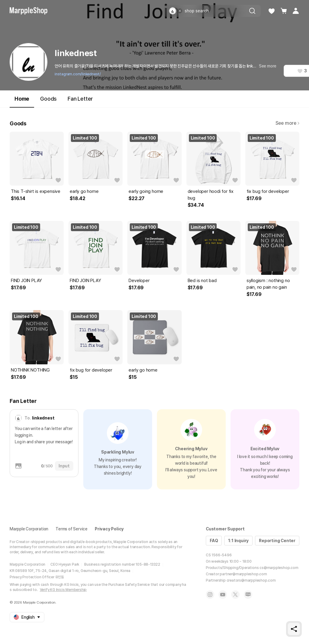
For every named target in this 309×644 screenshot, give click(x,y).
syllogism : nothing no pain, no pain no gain (268, 284)
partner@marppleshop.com (243, 574)
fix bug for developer (268, 191)
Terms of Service (72, 529)
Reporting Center (277, 541)
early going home (146, 191)
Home (22, 101)
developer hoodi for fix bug (211, 195)
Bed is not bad (202, 281)
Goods (48, 99)
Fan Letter (80, 99)
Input (64, 466)
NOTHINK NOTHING (30, 370)
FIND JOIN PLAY (26, 281)
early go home (84, 191)
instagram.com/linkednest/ (78, 74)
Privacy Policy (109, 529)
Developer (139, 281)
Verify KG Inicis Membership (63, 590)
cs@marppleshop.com (279, 568)
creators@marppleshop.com (251, 580)
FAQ (214, 541)
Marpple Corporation (29, 529)
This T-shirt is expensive (36, 191)
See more (268, 66)
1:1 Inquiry (238, 541)
